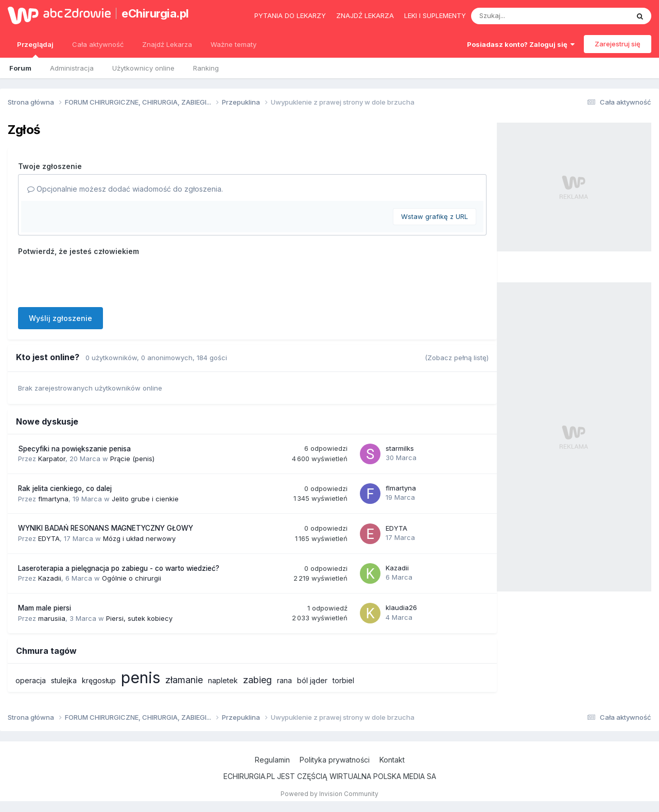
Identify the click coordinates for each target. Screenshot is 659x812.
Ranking (206, 68)
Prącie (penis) (132, 459)
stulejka (64, 680)
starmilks (400, 448)
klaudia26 (401, 607)
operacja (31, 680)
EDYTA (49, 538)
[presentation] (96, 279)
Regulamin (272, 760)
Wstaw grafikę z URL (435, 216)
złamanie (184, 680)
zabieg (257, 680)
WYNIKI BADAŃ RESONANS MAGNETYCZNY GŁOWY (106, 528)
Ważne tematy (233, 44)
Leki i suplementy (435, 15)
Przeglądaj (35, 49)
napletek (223, 680)
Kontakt (392, 760)
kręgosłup (99, 680)
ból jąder (312, 680)
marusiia (52, 618)
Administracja (72, 68)
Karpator (52, 459)
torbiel (343, 680)
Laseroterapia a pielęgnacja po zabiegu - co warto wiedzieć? (119, 568)
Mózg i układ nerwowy (139, 538)
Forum (20, 68)
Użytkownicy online (143, 68)
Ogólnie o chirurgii (132, 578)
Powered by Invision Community (329, 794)
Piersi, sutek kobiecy (139, 618)
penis (141, 678)
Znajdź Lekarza (167, 44)
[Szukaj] (525, 16)
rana (284, 680)
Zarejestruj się (618, 44)
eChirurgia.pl (155, 13)
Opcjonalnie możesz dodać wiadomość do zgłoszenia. (125, 189)
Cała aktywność (98, 44)
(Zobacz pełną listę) (457, 358)
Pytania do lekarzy (290, 15)
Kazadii (50, 578)
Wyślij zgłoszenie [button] (60, 318)
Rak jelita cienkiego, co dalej (65, 488)
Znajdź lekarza (365, 15)
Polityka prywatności (335, 760)
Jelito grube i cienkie (145, 499)
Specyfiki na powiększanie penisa (74, 449)
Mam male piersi (45, 608)
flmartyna (53, 499)
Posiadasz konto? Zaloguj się (521, 44)
